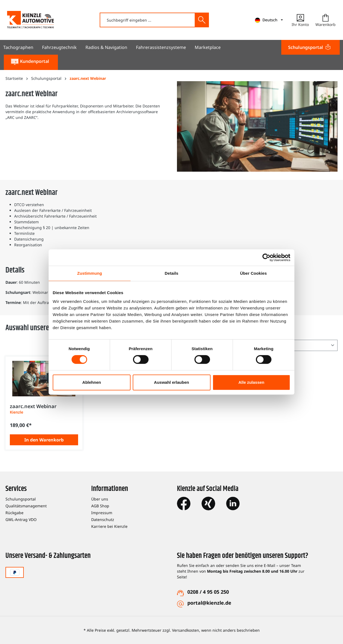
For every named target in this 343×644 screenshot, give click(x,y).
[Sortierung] (302, 345)
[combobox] (148, 20)
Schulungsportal (21, 499)
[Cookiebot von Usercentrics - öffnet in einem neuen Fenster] (266, 257)
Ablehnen (91, 382)
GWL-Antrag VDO (21, 519)
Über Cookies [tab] (253, 273)
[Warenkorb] (326, 20)
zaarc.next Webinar (33, 406)
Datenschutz (103, 519)
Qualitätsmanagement (26, 506)
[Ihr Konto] (300, 20)
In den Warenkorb (44, 440)
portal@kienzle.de (209, 603)
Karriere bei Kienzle (109, 526)
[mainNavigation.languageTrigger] (269, 20)
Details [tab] (171, 273)
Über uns (100, 499)
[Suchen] (202, 20)
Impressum (102, 513)
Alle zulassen (251, 382)
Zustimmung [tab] (90, 273)
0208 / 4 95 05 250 (208, 592)
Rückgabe (14, 513)
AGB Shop (100, 506)
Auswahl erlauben (171, 382)
